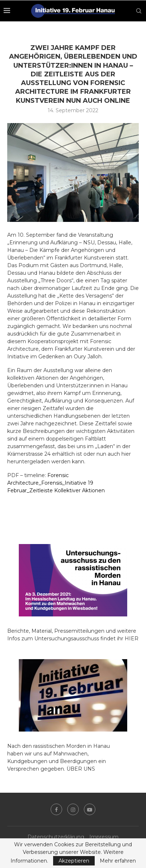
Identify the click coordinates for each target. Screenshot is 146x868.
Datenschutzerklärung (56, 837)
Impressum (104, 837)
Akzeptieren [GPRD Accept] (74, 861)
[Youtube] (90, 809)
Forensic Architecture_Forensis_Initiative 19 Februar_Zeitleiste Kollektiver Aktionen (56, 483)
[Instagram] (73, 809)
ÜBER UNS (81, 769)
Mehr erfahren (118, 861)
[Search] (139, 11)
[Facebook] (56, 809)
